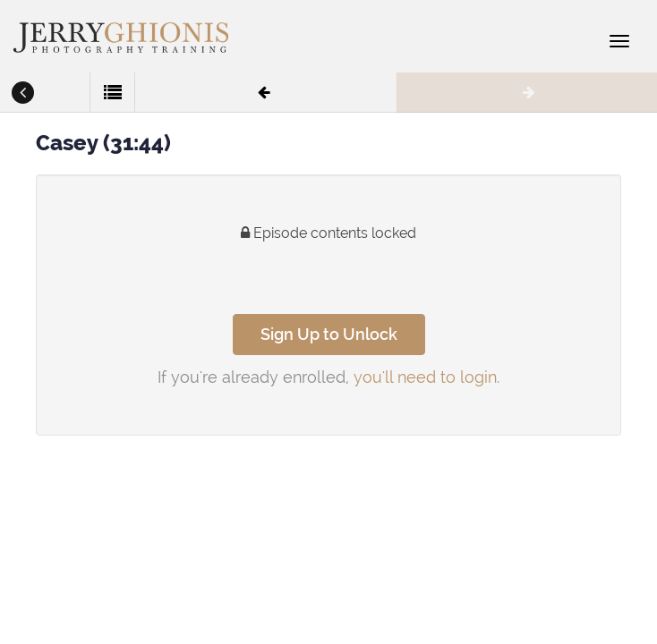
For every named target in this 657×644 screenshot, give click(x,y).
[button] (22, 94)
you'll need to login (425, 377)
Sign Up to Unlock (329, 334)
